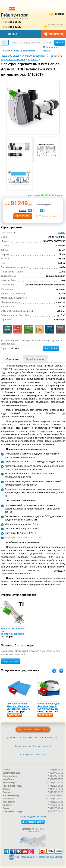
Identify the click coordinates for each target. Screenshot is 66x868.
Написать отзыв (11, 661)
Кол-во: (23, 210)
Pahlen (61, 232)
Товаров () (54, 34)
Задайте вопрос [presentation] (35, 359)
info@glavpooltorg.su (37, 817)
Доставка (38, 738)
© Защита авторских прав (33, 755)
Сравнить (56, 195)
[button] (42, 211)
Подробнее (15, 715)
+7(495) (11, 22)
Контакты (46, 746)
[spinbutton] (36, 211)
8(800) (12, 27)
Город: (4, 348)
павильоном (24, 573)
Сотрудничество (23, 746)
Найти (60, 42)
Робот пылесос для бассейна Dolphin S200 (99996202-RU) (49, 706)
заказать (23, 216)
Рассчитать (51, 348)
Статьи (36, 746)
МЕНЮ (9, 34)
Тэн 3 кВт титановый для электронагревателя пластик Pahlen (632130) (13, 634)
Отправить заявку (33, 822)
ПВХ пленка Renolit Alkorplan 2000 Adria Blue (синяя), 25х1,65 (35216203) (18, 707)
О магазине (26, 738)
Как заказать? (52, 738)
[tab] (13, 359)
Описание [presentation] (13, 359)
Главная (14, 738)
